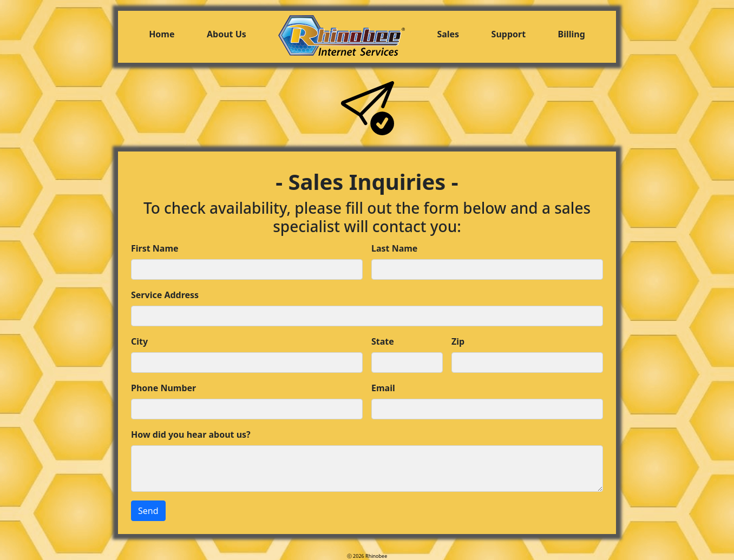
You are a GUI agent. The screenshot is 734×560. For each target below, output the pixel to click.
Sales (448, 34)
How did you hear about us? (191, 434)
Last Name (394, 248)
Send (148, 511)
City (139, 341)
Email (383, 388)
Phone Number (163, 388)
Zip (458, 341)
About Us (227, 34)
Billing (572, 34)
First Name (155, 248)
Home (162, 34)
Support (509, 34)
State (383, 341)
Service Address (165, 295)
